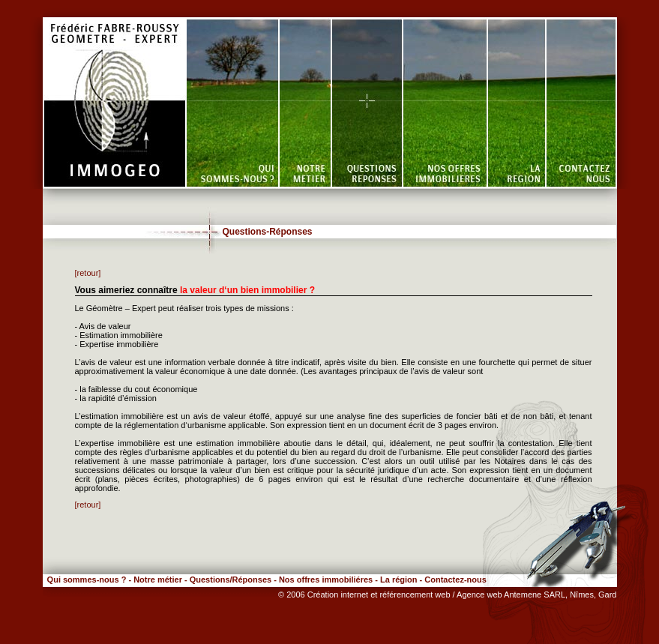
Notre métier (158, 580)
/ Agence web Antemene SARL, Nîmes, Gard (535, 595)
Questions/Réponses (231, 580)
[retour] (88, 273)
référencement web (416, 595)
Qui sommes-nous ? (85, 580)
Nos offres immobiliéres (326, 580)
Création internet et (344, 595)
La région (399, 580)
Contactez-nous (455, 580)
